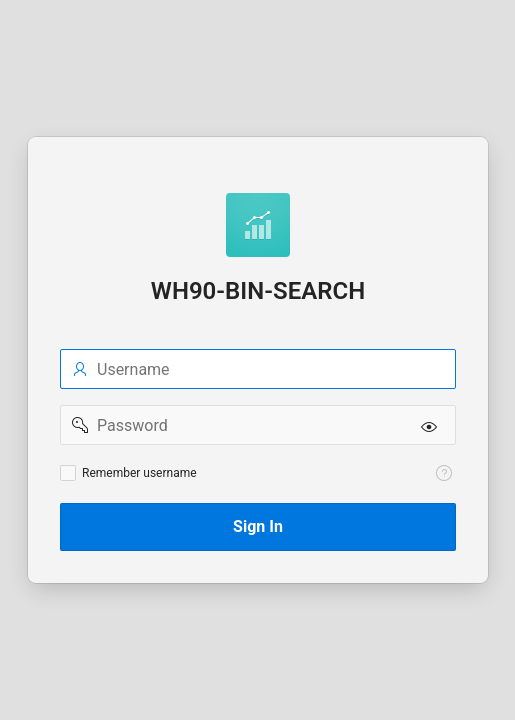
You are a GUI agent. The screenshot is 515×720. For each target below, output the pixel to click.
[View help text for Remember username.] (444, 473)
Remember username (139, 473)
